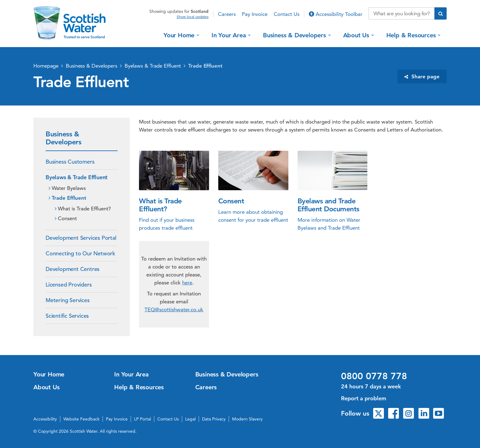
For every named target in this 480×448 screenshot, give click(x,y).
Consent (67, 218)
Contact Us (287, 14)
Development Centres (73, 269)
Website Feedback (81, 419)
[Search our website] (401, 13)
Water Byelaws (69, 188)
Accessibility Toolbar (336, 14)
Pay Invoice (255, 14)
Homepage (46, 66)
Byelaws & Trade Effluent (153, 66)
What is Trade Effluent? (84, 209)
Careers (227, 14)
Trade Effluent (205, 66)
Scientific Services (67, 316)
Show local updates (193, 17)
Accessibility (45, 419)
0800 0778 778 (374, 376)
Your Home (180, 35)
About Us (357, 35)
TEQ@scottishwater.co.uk (174, 309)
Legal (190, 419)
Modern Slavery (247, 419)
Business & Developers (295, 35)
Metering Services (68, 300)
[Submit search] (441, 13)
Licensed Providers (69, 285)
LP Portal (142, 419)
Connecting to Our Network (80, 253)
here (187, 283)
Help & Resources (412, 35)
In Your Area (230, 35)
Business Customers (70, 162)
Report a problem (364, 398)
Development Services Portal (81, 238)
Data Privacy (214, 419)
